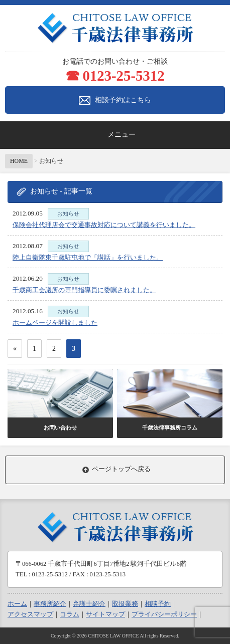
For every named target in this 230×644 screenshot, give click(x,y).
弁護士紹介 (89, 604)
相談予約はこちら (115, 100)
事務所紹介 (50, 604)
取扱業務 (125, 604)
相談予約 (158, 604)
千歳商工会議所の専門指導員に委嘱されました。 (84, 290)
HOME (19, 161)
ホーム (17, 604)
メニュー (122, 135)
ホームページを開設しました (55, 323)
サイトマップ (105, 614)
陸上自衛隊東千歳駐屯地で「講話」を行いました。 (88, 257)
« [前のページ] (15, 349)
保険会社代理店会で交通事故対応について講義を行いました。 (104, 225)
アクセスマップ (30, 614)
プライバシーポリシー (164, 614)
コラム (70, 614)
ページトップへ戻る (121, 469)
